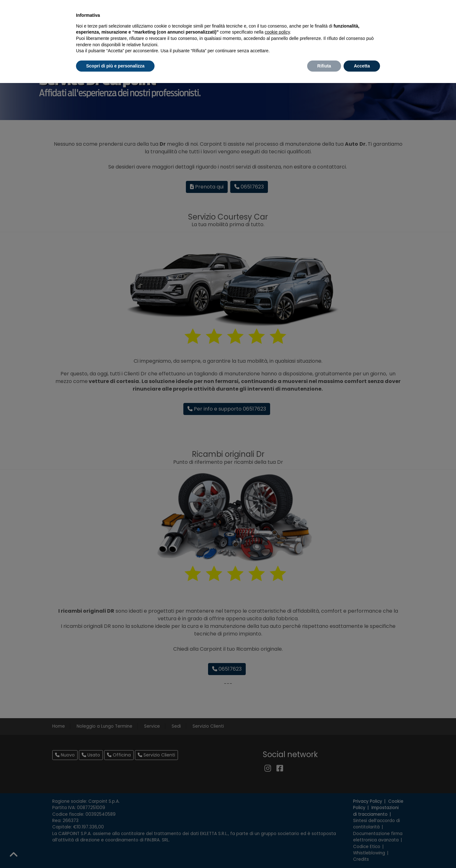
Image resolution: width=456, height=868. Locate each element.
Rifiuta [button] (324, 66)
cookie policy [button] (277, 32)
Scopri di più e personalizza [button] (115, 66)
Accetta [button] (362, 66)
